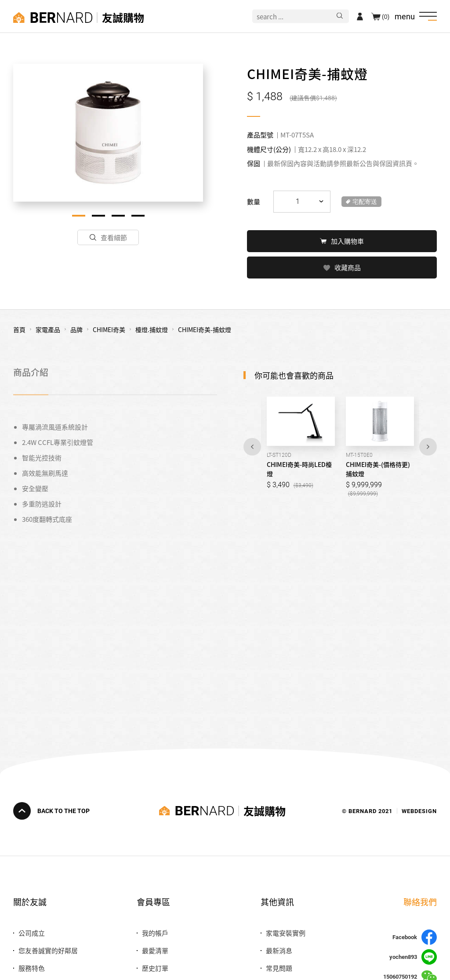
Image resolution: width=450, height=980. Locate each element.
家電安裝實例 (286, 933)
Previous (252, 446)
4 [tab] (138, 216)
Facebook (415, 937)
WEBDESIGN (419, 811)
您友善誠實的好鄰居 (48, 950)
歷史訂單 (155, 968)
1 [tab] (79, 216)
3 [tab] (118, 216)
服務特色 (32, 968)
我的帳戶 (155, 933)
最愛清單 (155, 950)
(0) (386, 16)
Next (428, 446)
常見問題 (279, 968)
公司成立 (32, 933)
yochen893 (413, 957)
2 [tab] (98, 216)
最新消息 (279, 950)
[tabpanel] (108, 133)
